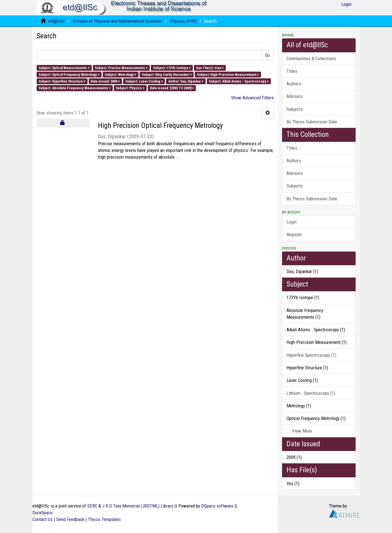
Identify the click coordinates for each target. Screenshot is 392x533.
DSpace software (217, 506)
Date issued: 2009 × (105, 81)
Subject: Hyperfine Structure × (62, 81)
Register (294, 234)
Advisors (295, 96)
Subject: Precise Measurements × (121, 68)
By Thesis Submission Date (312, 122)
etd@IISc (56, 21)
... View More (299, 431)
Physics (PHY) (184, 21)
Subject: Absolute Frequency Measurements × (75, 88)
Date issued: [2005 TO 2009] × (172, 88)
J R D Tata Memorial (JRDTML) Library (138, 506)
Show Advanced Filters (252, 98)
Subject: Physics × (130, 88)
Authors (294, 84)
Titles (292, 71)
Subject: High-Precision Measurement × (228, 74)
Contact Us (43, 519)
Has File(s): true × (210, 68)
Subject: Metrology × (120, 74)
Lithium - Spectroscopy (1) (311, 393)
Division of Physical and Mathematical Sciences (118, 21)
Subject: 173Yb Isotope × (172, 68)
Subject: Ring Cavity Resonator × (167, 74)
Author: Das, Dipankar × (186, 81)
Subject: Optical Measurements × (64, 68)
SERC (92, 506)
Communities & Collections (311, 58)
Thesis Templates (104, 519)
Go (268, 55)
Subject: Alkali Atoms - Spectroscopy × (239, 81)
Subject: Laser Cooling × (144, 81)
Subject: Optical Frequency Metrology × (69, 74)
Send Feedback (70, 519)
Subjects (295, 109)
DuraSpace (43, 513)
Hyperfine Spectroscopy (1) (311, 355)
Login (292, 222)
